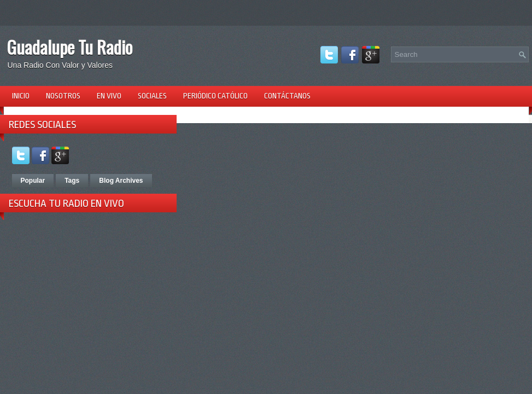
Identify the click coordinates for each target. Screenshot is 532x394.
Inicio (21, 96)
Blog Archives (121, 181)
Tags (72, 181)
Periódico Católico (215, 96)
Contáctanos (287, 96)
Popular (33, 181)
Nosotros (63, 96)
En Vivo (109, 96)
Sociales (152, 96)
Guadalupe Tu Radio (69, 47)
